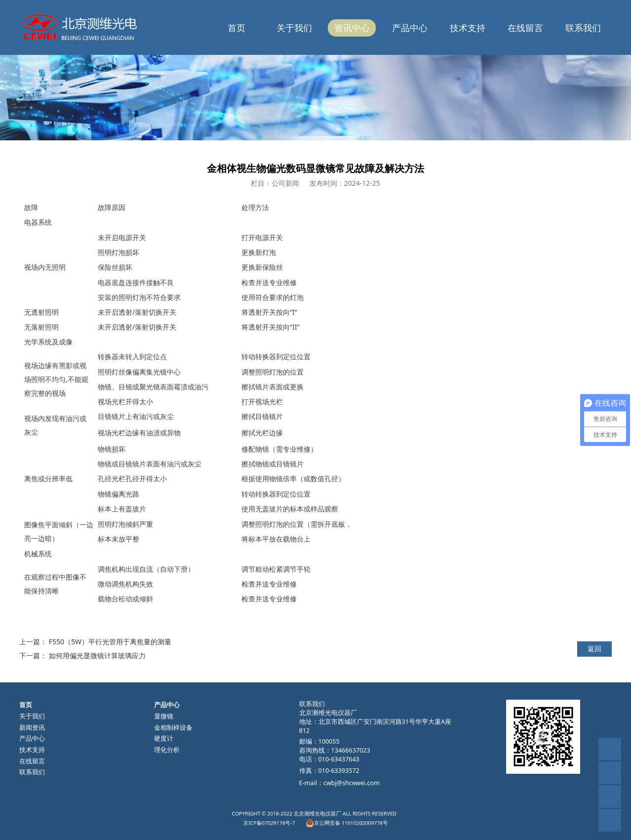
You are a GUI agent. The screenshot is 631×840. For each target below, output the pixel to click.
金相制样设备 (173, 728)
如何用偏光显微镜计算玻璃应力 (97, 655)
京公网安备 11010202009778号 (332, 821)
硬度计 (164, 738)
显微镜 (164, 716)
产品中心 (410, 28)
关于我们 (294, 28)
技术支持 (468, 28)
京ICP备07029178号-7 (295, 821)
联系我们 (583, 28)
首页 (237, 28)
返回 (594, 649)
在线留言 (525, 28)
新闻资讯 (32, 728)
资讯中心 (352, 28)
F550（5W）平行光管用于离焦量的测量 (110, 642)
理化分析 (167, 750)
